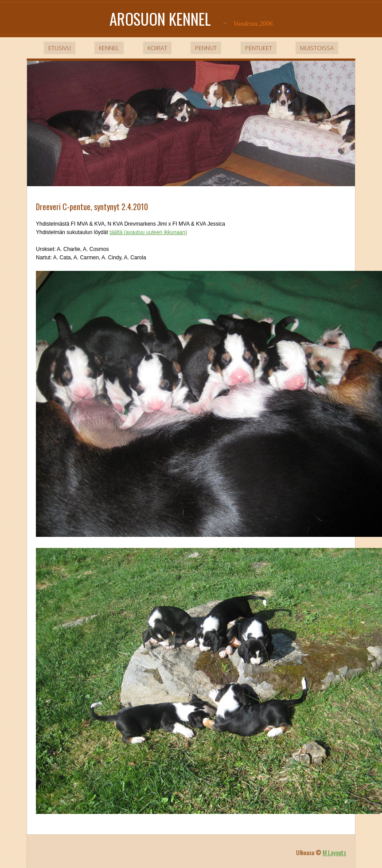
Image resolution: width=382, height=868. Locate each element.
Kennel (109, 48)
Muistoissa (317, 48)
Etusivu (60, 48)
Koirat (157, 48)
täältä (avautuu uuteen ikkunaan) (148, 232)
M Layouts (334, 852)
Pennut (206, 48)
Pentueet (259, 48)
